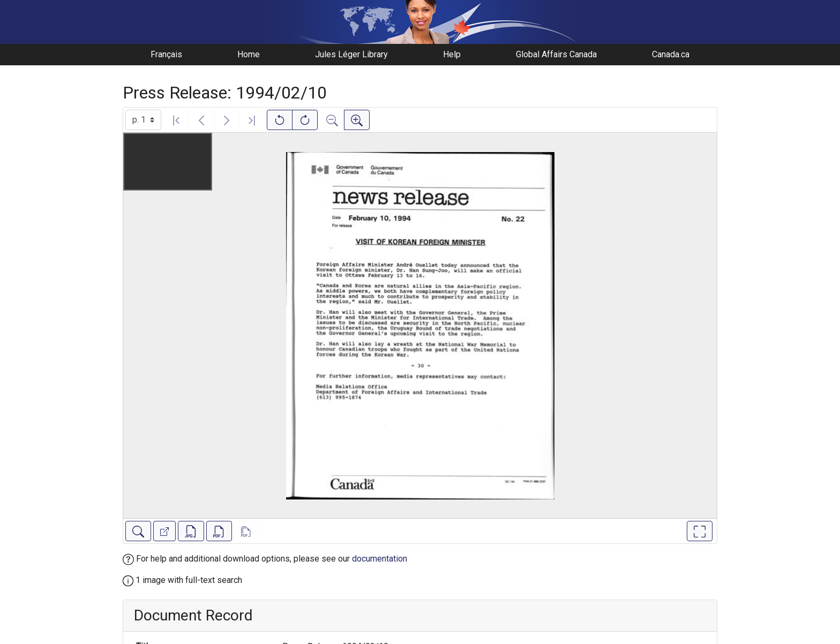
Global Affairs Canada (556, 54)
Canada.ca (671, 54)
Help (452, 54)
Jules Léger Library (351, 54)
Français (166, 54)
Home (249, 54)
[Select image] (143, 120)
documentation (380, 559)
